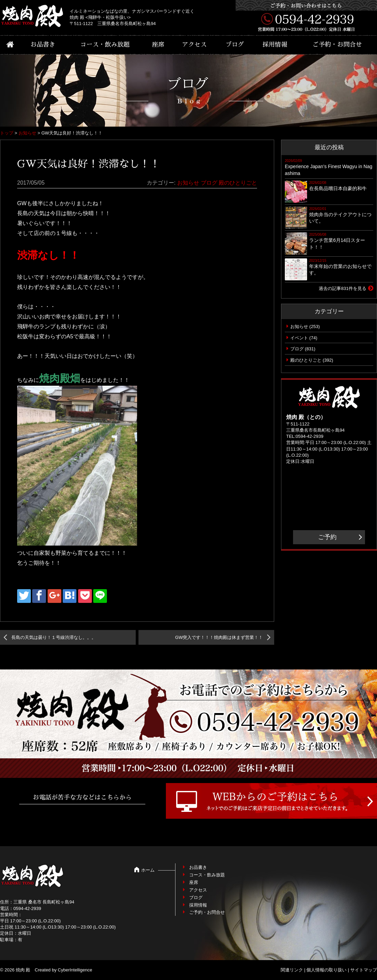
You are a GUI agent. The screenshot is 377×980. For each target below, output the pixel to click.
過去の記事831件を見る (343, 288)
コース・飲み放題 (105, 45)
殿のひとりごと (238, 183)
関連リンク (292, 970)
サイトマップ (364, 970)
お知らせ (27, 133)
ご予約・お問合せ (337, 45)
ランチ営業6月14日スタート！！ (337, 244)
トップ (7, 133)
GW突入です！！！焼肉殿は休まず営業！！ (219, 637)
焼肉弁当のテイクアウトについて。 (340, 218)
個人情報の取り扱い (326, 970)
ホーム (148, 870)
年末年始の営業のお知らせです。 (340, 270)
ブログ (235, 45)
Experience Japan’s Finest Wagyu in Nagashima (329, 170)
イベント (299, 338)
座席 (158, 45)
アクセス (194, 45)
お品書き (43, 45)
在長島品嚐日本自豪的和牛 (338, 188)
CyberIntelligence (75, 970)
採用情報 (275, 45)
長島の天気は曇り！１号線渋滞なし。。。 (54, 637)
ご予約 (327, 537)
